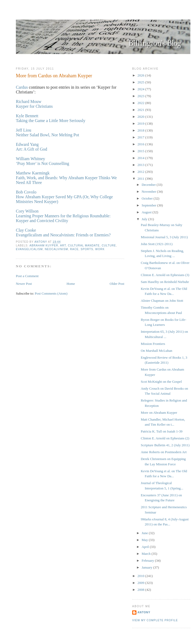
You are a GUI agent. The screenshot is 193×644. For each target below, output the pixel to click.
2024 (141, 89)
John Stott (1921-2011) (157, 244)
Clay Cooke (26, 230)
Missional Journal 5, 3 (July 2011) (164, 237)
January (148, 567)
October (148, 198)
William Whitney (31, 159)
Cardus (22, 87)
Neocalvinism (56, 249)
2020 (141, 117)
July (145, 219)
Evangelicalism (29, 249)
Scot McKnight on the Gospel (161, 382)
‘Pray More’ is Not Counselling (42, 163)
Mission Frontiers (153, 344)
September (150, 205)
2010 (141, 576)
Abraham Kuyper (44, 246)
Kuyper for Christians (34, 106)
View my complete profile (155, 620)
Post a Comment (27, 276)
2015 (141, 151)
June (145, 533)
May (145, 540)
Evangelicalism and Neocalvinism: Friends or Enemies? (63, 235)
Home (71, 284)
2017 (141, 137)
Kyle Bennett (27, 116)
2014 (141, 158)
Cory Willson (27, 211)
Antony (144, 612)
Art (63, 246)
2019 (141, 123)
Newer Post (24, 284)
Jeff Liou (24, 130)
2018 (141, 130)
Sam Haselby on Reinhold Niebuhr (165, 282)
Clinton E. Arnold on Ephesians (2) (165, 438)
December (149, 185)
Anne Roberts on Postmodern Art (164, 452)
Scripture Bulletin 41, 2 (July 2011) (165, 445)
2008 (141, 590)
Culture (109, 246)
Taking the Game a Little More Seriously (51, 121)
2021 (141, 110)
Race (74, 249)
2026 (141, 75)
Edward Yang (27, 144)
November (149, 192)
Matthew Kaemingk (33, 173)
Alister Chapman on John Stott (162, 301)
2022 (141, 103)
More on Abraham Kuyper (159, 413)
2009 (141, 583)
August (147, 212)
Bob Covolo (26, 192)
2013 (141, 165)
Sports (87, 249)
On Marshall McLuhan (156, 351)
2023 (141, 96)
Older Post (117, 284)
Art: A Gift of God (31, 149)
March (147, 554)
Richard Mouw (29, 102)
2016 (141, 144)
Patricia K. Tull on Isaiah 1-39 (161, 431)
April (146, 547)
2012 (141, 172)
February (148, 560)
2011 (141, 179)
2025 (141, 82)
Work (100, 249)
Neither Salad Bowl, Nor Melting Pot (47, 135)
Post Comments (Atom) (51, 293)
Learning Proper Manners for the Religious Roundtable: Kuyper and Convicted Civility (63, 218)
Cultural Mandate (84, 246)
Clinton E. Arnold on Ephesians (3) (165, 275)
